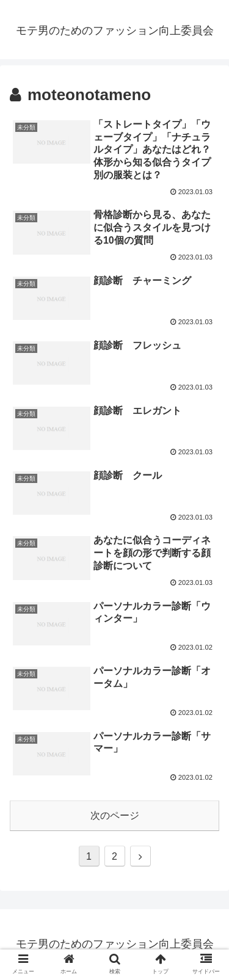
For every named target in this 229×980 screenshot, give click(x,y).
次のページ (115, 815)
